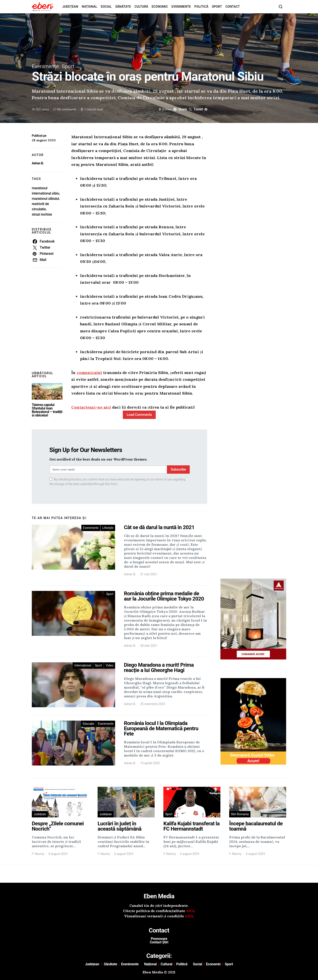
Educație (88, 724)
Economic (160, 7)
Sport (217, 7)
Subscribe (178, 469)
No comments (67, 109)
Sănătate (123, 7)
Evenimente (181, 7)
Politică (202, 7)
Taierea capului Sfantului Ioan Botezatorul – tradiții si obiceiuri (47, 410)
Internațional (83, 665)
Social (106, 7)
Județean (70, 7)
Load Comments (139, 415)
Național (89, 7)
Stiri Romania (240, 814)
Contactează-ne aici (91, 407)
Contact (233, 7)
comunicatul (89, 373)
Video (110, 665)
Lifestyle (108, 528)
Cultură (141, 7)
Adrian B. (38, 163)
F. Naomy (38, 854)
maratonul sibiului (45, 199)
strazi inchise (42, 214)
